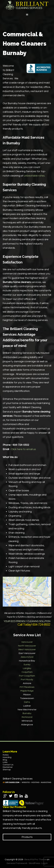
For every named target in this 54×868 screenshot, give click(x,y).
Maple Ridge (27, 691)
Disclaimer (8, 767)
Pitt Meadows (27, 687)
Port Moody (27, 680)
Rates (6, 755)
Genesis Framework (17, 863)
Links (5, 762)
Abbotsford (27, 657)
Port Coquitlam (27, 676)
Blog (5, 760)
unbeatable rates (34, 176)
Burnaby (27, 713)
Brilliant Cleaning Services (27, 5)
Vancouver (27, 642)
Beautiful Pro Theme (35, 859)
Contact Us (8, 765)
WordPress (34, 863)
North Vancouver (27, 646)
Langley (27, 668)
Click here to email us (23, 449)
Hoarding (7, 757)
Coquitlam (27, 672)
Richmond (27, 717)
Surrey (27, 665)
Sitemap (7, 770)
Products (27, 837)
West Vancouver (27, 649)
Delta (27, 702)
